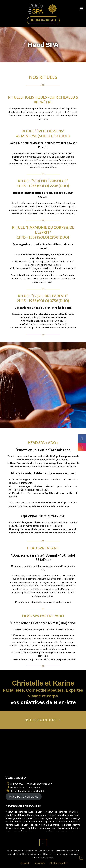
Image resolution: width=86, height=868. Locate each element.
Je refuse (40, 863)
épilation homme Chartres (45, 825)
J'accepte (25, 863)
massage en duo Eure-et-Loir (22, 818)
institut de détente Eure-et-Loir (24, 812)
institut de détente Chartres (62, 812)
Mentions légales (59, 863)
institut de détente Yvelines (63, 815)
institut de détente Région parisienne (26, 815)
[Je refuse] (81, 858)
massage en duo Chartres (54, 818)
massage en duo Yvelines (54, 822)
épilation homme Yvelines (42, 828)
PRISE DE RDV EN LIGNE (24, 797)
